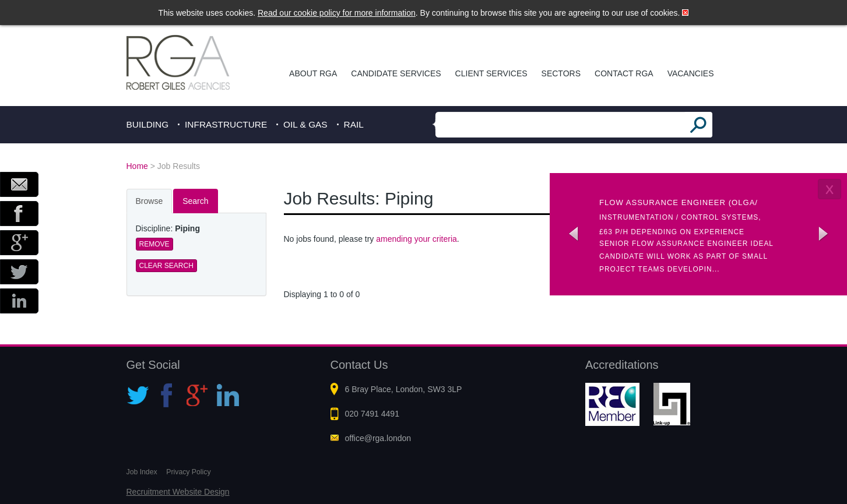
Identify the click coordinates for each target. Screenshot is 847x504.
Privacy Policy (188, 472)
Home (137, 166)
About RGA (313, 73)
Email (19, 184)
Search (195, 201)
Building (148, 124)
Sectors (561, 73)
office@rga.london (378, 438)
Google (19, 243)
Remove (154, 244)
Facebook (19, 214)
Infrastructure (226, 124)
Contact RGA (624, 73)
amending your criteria (417, 239)
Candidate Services (396, 73)
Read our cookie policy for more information (337, 13)
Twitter (19, 272)
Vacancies (691, 73)
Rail (354, 124)
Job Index (142, 472)
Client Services (491, 73)
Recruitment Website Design (178, 492)
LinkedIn (19, 301)
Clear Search (166, 266)
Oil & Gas (305, 124)
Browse (150, 201)
